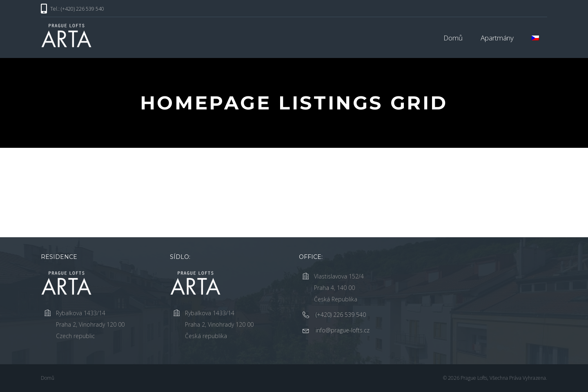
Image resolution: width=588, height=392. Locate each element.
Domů (453, 38)
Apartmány (497, 38)
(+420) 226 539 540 (341, 315)
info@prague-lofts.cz (343, 330)
